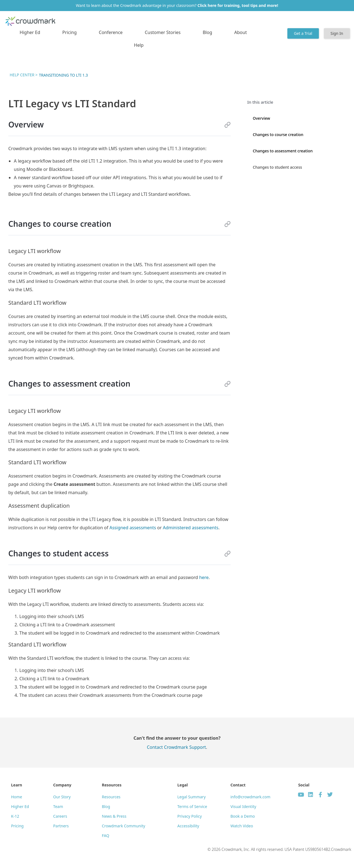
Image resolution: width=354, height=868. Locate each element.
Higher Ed (30, 32)
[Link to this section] (227, 125)
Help (139, 45)
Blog (207, 32)
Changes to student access (277, 167)
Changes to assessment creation (283, 151)
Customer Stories (163, 32)
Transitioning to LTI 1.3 (63, 75)
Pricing (69, 32)
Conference (111, 32)
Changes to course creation (278, 135)
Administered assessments (191, 528)
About (240, 32)
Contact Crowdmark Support (176, 747)
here (204, 577)
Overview (261, 118)
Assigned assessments (133, 528)
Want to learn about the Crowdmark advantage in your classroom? (177, 5)
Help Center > (24, 75)
